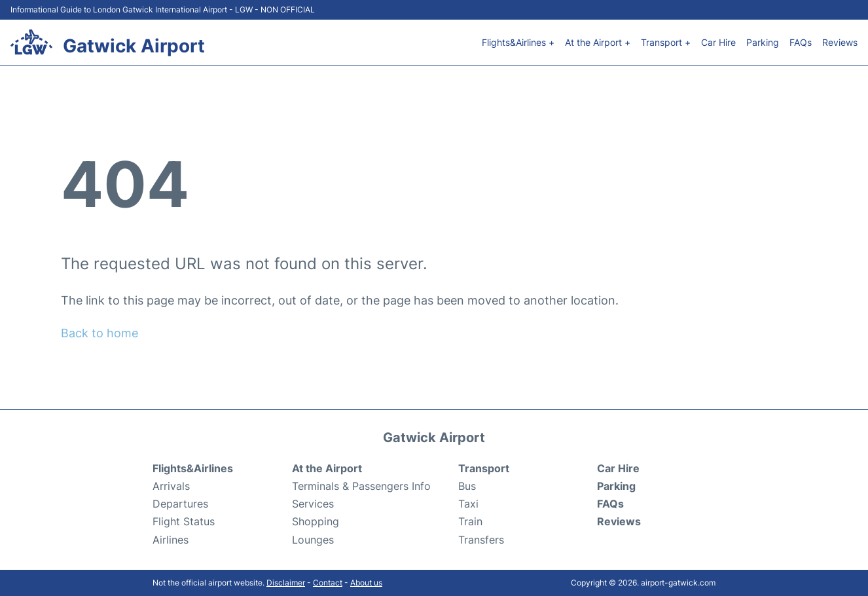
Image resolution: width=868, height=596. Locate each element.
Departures (180, 504)
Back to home (99, 333)
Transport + (666, 42)
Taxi (468, 504)
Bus (467, 486)
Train (470, 521)
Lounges (313, 540)
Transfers (481, 540)
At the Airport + (598, 42)
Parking (763, 42)
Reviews (840, 42)
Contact (328, 583)
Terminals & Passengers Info (361, 486)
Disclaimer (286, 583)
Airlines (171, 540)
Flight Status (184, 521)
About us (366, 583)
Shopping (316, 521)
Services (313, 504)
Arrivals (171, 486)
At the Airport (327, 468)
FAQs (801, 42)
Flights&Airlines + (518, 42)
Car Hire (718, 42)
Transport (484, 468)
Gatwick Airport (134, 46)
